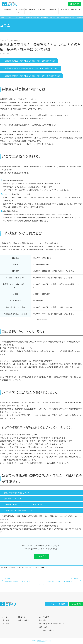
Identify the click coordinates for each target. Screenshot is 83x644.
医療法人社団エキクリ (44, 641)
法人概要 (7, 9)
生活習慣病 (14, 40)
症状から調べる (30, 11)
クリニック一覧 (19, 11)
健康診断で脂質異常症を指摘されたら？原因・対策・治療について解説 (30, 68)
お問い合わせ (76, 9)
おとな (4, 40)
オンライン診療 (56, 604)
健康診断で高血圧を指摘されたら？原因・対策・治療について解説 (29, 61)
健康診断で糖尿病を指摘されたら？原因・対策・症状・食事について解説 (31, 76)
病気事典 (53, 9)
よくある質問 (64, 9)
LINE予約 (74, 4)
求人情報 (41, 9)
